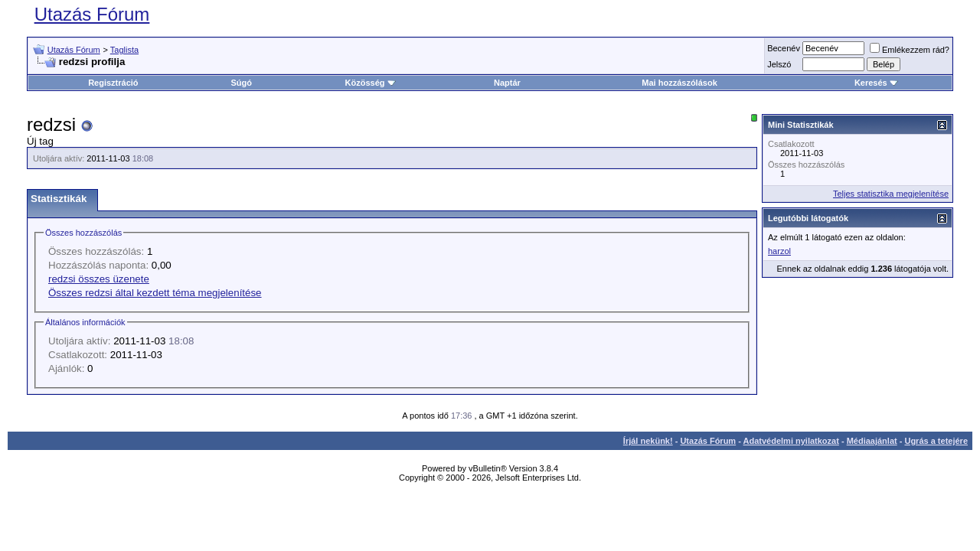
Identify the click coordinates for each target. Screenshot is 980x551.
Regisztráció (113, 83)
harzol (779, 251)
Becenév (784, 48)
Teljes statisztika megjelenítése (891, 194)
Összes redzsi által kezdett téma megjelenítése (155, 293)
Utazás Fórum (92, 14)
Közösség (371, 83)
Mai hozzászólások (679, 83)
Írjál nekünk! (648, 441)
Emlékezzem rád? (910, 50)
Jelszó (779, 64)
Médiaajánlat (872, 441)
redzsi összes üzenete (99, 279)
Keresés (876, 83)
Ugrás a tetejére (936, 441)
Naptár (507, 83)
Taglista (124, 50)
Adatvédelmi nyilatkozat (791, 441)
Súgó (242, 83)
